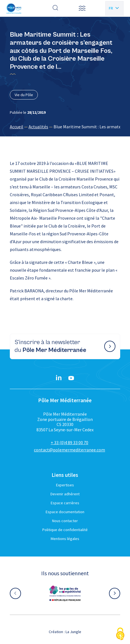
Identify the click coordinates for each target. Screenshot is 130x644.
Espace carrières (65, 503)
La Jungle (73, 632)
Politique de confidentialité (65, 530)
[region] (65, 127)
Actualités (38, 127)
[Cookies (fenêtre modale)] (120, 634)
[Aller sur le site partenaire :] (65, 593)
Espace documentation (65, 512)
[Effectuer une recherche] (55, 8)
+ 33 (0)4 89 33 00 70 (69, 442)
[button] (82, 8)
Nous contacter (65, 521)
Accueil (17, 127)
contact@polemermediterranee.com (69, 450)
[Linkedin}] (59, 378)
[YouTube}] (71, 378)
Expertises (65, 485)
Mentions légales (65, 539)
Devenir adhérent (65, 494)
